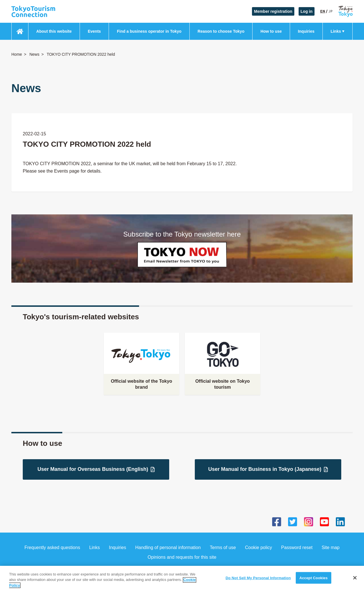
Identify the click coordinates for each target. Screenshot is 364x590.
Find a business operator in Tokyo (149, 31)
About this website (54, 31)
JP (331, 11)
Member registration (273, 11)
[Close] (355, 582)
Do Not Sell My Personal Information (258, 582)
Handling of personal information (168, 547)
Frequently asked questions (52, 547)
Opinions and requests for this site (182, 557)
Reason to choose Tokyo (221, 31)
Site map (331, 547)
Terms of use (223, 547)
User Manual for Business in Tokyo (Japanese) (268, 469)
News (34, 54)
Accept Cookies (314, 582)
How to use (271, 31)
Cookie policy (258, 547)
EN (323, 11)
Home (17, 54)
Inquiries (306, 31)
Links (336, 31)
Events (94, 31)
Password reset (297, 547)
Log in (307, 11)
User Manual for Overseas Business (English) (96, 469)
